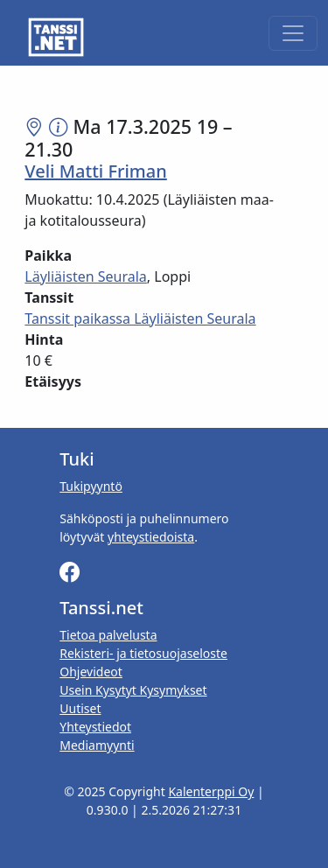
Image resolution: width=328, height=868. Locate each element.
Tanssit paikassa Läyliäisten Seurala (140, 318)
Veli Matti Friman (95, 171)
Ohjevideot (91, 672)
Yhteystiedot (95, 727)
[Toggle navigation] (293, 33)
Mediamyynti (97, 745)
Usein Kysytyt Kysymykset (133, 690)
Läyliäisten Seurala (85, 276)
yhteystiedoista (151, 537)
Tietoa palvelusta (108, 635)
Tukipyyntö (91, 486)
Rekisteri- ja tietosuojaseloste (143, 653)
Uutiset (80, 708)
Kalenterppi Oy (211, 791)
